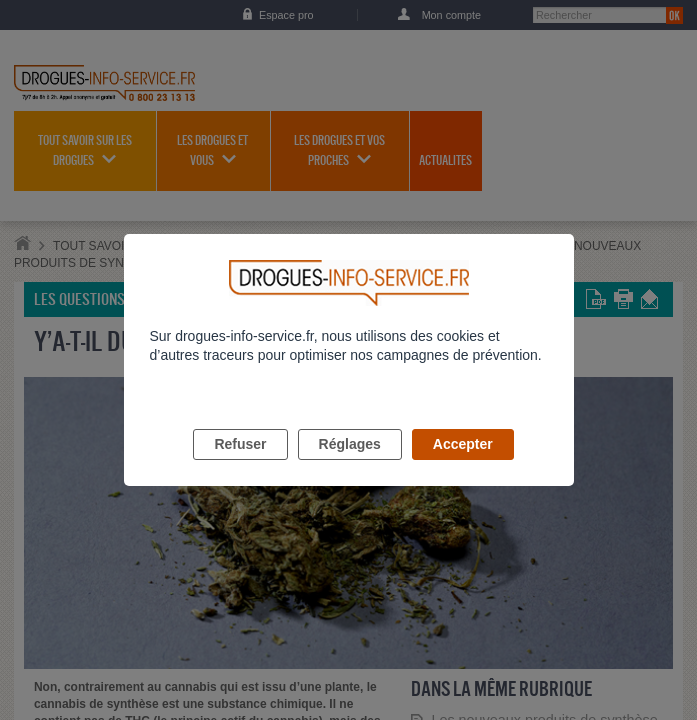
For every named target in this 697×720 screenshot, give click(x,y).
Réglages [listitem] (350, 467)
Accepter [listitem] (463, 467)
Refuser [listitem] (240, 467)
